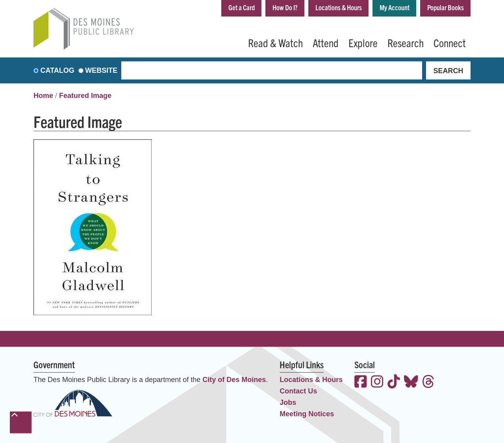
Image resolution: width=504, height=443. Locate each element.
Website (101, 70)
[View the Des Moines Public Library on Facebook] (361, 383)
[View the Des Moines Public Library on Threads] (428, 383)
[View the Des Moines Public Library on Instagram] (377, 383)
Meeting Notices (307, 414)
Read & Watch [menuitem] (275, 42)
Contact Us (298, 391)
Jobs (288, 402)
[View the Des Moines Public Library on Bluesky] (411, 383)
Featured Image (85, 96)
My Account (395, 7)
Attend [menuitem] (326, 42)
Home (43, 96)
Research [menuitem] (406, 42)
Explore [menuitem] (363, 42)
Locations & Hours (339, 7)
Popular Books (446, 7)
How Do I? (285, 7)
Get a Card (242, 7)
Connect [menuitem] (450, 42)
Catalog (57, 70)
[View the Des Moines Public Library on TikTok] (394, 383)
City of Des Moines (234, 380)
